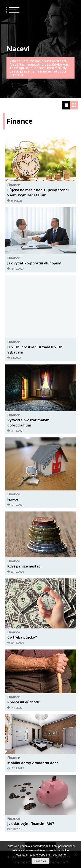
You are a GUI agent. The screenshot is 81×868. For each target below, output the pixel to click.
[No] (76, 854)
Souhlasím (40, 861)
